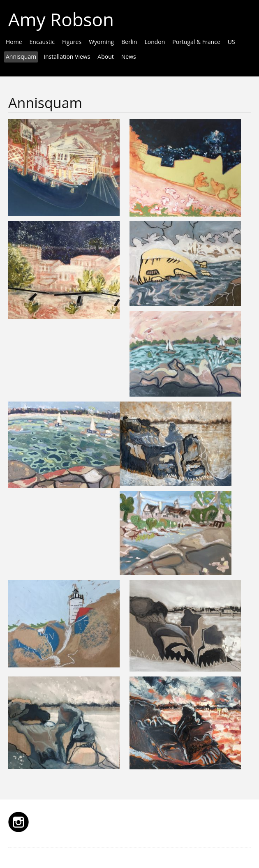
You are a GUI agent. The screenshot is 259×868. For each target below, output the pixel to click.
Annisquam (21, 57)
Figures (72, 42)
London (155, 42)
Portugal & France (196, 42)
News (129, 57)
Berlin (129, 42)
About (105, 57)
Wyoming (101, 42)
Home (14, 42)
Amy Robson (61, 19)
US (231, 42)
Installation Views (67, 57)
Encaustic (42, 42)
